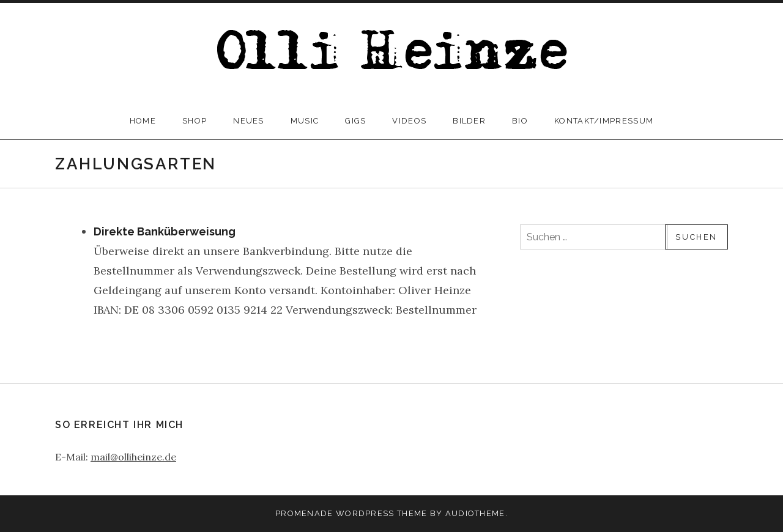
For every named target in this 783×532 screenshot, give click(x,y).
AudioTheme (475, 513)
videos (409, 121)
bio (520, 121)
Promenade (304, 513)
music (305, 121)
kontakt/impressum (604, 121)
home (143, 121)
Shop (195, 121)
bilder (469, 121)
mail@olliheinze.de (133, 457)
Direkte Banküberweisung (165, 231)
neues (249, 121)
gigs (355, 121)
